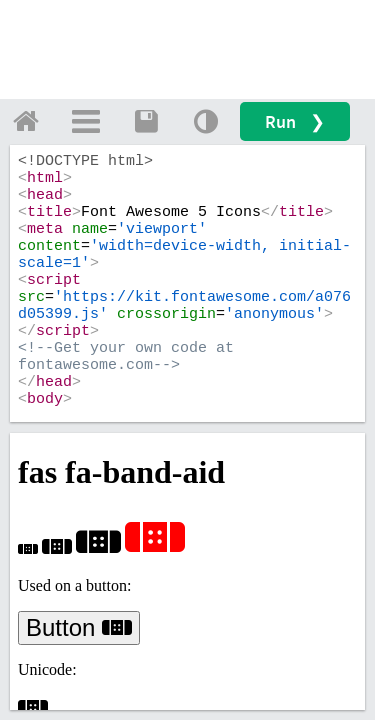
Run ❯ (295, 121)
